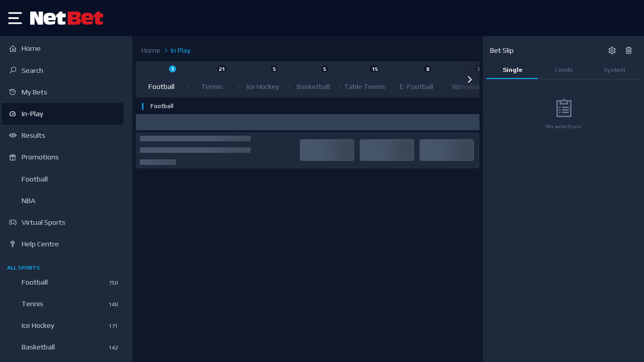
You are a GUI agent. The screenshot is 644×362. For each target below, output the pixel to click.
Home (151, 50)
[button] (469, 79)
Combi (564, 70)
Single (512, 70)
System (615, 70)
